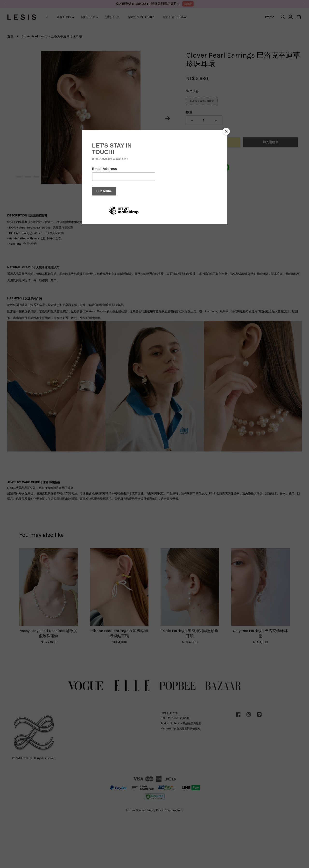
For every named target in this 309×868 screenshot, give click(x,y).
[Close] (226, 131)
